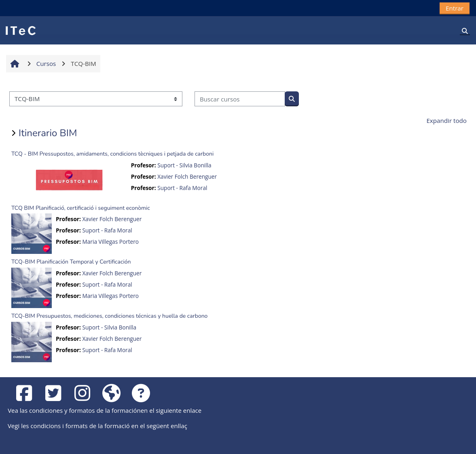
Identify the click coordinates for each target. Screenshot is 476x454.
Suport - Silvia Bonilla (184, 165)
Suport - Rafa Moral (182, 188)
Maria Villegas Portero (110, 242)
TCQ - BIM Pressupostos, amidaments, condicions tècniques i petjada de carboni (112, 154)
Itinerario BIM (48, 133)
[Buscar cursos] (240, 99)
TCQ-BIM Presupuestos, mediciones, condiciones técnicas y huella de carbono (109, 316)
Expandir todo (446, 120)
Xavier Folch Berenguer (187, 176)
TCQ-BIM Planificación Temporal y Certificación (71, 262)
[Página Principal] (20, 30)
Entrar (455, 8)
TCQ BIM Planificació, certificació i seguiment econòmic (81, 208)
